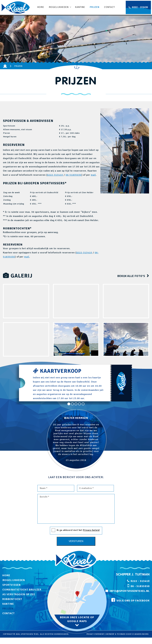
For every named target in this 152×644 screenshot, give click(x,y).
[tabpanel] (76, 440)
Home (41, 7)
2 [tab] (72, 404)
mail (93, 175)
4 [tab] (80, 404)
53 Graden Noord (140, 634)
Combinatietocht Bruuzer (22, 590)
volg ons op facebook (133, 601)
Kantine (80, 7)
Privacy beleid (91, 530)
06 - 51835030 (140, 586)
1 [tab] (69, 404)
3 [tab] (76, 404)
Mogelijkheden (59, 7)
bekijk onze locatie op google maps (77, 619)
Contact (109, 7)
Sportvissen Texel (30, 634)
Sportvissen (12, 585)
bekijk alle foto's (131, 276)
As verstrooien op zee (19, 594)
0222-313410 (55, 175)
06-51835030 (74, 175)
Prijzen (94, 7)
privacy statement (95, 634)
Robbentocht (12, 599)
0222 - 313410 (140, 7)
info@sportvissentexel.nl (130, 591)
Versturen (76, 541)
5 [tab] (83, 404)
